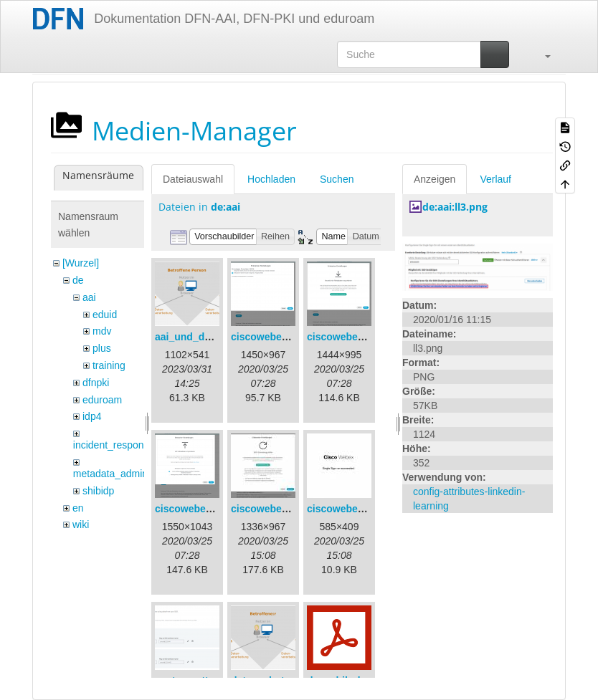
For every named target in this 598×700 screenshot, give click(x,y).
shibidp (98, 491)
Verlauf (495, 179)
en (78, 508)
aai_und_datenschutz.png (217, 337)
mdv (102, 331)
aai (89, 297)
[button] (541, 54)
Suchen (337, 179)
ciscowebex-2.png (350, 337)
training (109, 365)
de (78, 280)
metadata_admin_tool (122, 474)
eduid (105, 315)
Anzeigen (435, 179)
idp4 (92, 416)
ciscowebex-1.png (274, 337)
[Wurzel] (81, 263)
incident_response (114, 445)
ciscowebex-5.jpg (348, 509)
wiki (81, 524)
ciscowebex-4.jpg (272, 509)
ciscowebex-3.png (198, 509)
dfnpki (96, 383)
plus (102, 348)
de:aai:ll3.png (455, 207)
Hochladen (271, 179)
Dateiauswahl (193, 179)
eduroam (102, 400)
